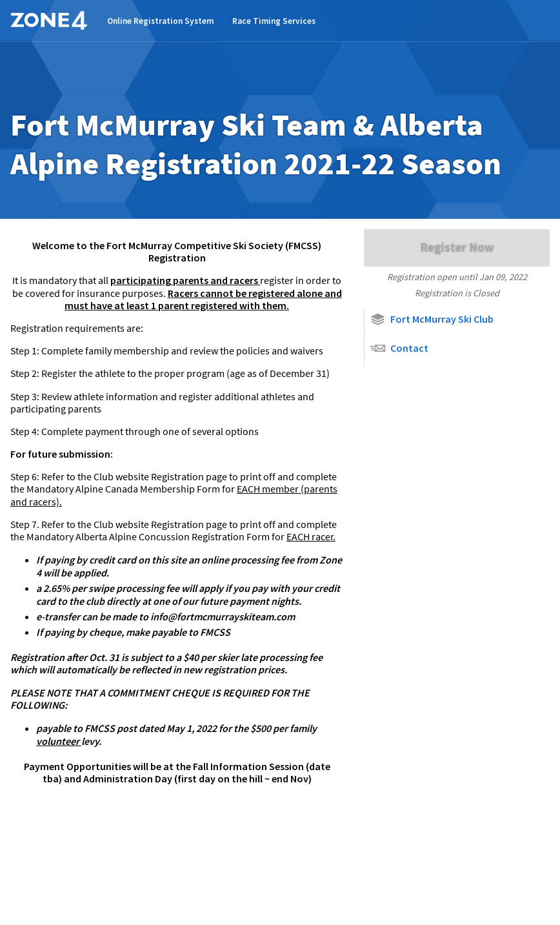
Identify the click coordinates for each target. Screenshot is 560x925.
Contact (399, 348)
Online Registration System (160, 21)
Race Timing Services (274, 21)
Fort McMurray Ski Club (432, 319)
